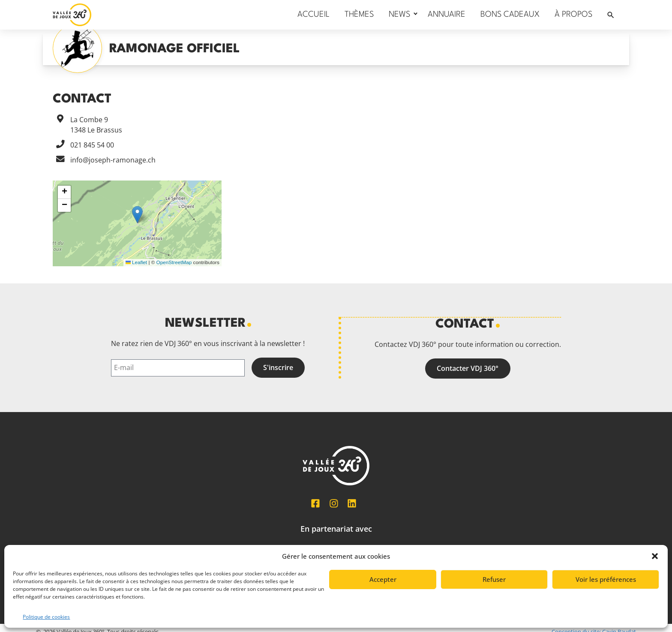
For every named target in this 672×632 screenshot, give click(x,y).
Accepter (383, 579)
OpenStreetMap (174, 262)
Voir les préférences (606, 579)
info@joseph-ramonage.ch (113, 160)
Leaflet (136, 262)
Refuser (494, 579)
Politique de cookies (46, 617)
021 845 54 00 (92, 145)
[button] (655, 556)
